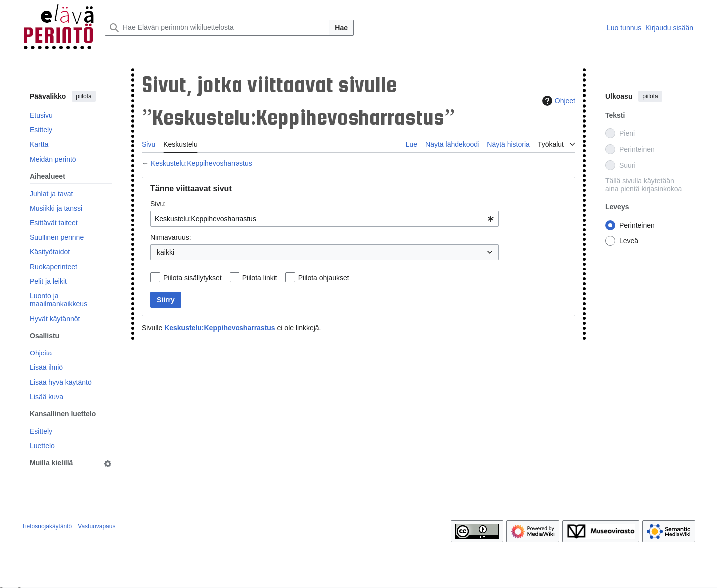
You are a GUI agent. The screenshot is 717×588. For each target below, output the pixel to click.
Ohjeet (557, 101)
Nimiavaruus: (171, 237)
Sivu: (158, 204)
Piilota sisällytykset (192, 278)
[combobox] (325, 219)
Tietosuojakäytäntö (47, 526)
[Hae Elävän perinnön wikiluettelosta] (217, 28)
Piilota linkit (260, 278)
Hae (341, 28)
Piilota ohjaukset (324, 278)
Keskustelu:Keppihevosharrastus (202, 163)
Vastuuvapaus (96, 526)
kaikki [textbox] (166, 252)
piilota (83, 96)
